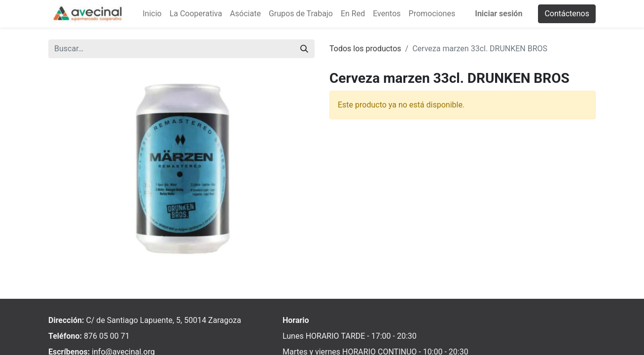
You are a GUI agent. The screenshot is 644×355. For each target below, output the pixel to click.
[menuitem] (152, 14)
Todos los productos (365, 49)
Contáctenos (567, 14)
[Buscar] (304, 49)
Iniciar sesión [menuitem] (499, 14)
